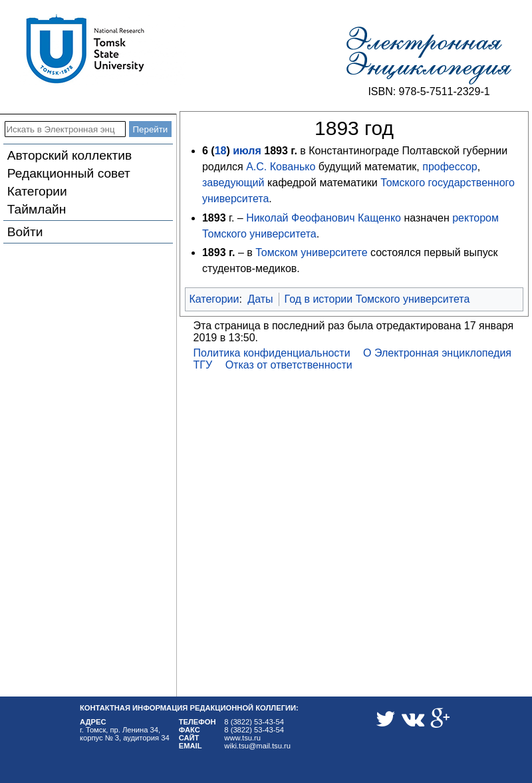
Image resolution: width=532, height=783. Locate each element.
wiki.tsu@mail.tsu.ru (257, 746)
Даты (260, 299)
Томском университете (311, 252)
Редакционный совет (69, 173)
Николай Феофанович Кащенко (324, 218)
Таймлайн (37, 209)
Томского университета (259, 234)
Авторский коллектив (69, 155)
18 (221, 151)
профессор (450, 167)
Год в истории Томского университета (377, 299)
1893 (276, 151)
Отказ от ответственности (289, 365)
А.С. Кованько (281, 167)
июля (247, 151)
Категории (37, 191)
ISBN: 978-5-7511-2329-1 (429, 91)
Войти (25, 232)
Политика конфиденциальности (272, 353)
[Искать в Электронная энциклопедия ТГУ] (65, 129)
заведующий (233, 183)
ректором (475, 218)
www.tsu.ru (242, 738)
